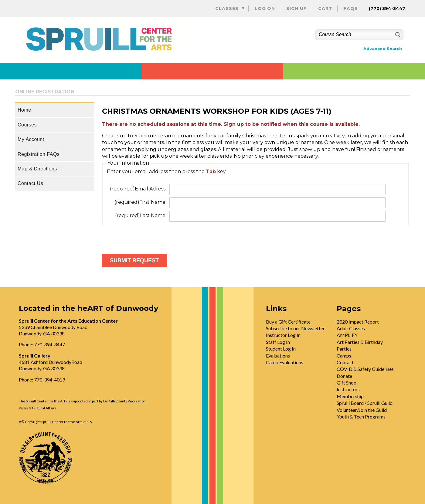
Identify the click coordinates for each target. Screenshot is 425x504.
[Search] (397, 35)
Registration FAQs (39, 154)
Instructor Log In (283, 335)
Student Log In (281, 349)
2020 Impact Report (358, 322)
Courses (27, 125)
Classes (227, 8)
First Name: (140, 202)
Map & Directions (37, 169)
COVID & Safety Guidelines (365, 369)
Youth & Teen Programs (361, 417)
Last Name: (141, 215)
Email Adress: (138, 189)
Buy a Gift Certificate (288, 322)
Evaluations (278, 356)
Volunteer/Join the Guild (362, 410)
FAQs (351, 8)
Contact (345, 362)
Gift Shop (347, 383)
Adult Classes (351, 328)
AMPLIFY (347, 335)
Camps (344, 356)
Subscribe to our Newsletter (295, 328)
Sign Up (297, 8)
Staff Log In (278, 342)
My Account (31, 139)
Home (24, 110)
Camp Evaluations (285, 362)
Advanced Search (383, 49)
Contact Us (30, 183)
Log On (265, 8)
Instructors (348, 389)
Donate (344, 376)
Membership (350, 396)
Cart (325, 8)
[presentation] (148, 237)
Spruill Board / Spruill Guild (365, 403)
